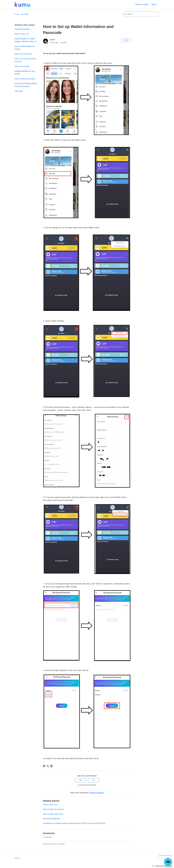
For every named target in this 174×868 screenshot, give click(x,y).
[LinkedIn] (51, 766)
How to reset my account (25, 79)
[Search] (141, 14)
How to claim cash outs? (53, 814)
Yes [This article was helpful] (81, 780)
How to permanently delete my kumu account (26, 85)
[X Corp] (48, 766)
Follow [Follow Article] (126, 40)
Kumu (17, 14)
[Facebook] (44, 766)
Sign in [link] (154, 4)
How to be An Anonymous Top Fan (25, 60)
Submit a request (142, 4)
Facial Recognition (22, 29)
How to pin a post (22, 66)
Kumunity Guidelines (52, 819)
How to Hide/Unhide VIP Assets (25, 48)
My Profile (25, 14)
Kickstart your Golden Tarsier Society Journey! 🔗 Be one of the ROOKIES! (74, 823)
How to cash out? (22, 34)
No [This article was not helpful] (93, 780)
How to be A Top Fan (23, 54)
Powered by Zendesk (163, 866)
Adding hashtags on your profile (25, 72)
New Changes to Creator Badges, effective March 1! (26, 40)
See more (19, 91)
